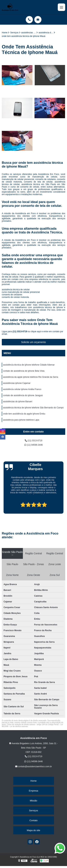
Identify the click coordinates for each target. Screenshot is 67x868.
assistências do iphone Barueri (18, 402)
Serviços (34, 810)
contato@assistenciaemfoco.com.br (34, 766)
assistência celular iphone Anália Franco (22, 389)
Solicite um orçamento (33, 342)
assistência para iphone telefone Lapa (21, 420)
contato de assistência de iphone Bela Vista (24, 371)
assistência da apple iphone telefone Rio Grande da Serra (31, 377)
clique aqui (36, 332)
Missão (33, 801)
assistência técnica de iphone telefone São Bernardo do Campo (33, 408)
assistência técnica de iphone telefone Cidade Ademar (29, 365)
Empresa (33, 791)
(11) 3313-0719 (20, 332)
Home (33, 781)
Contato (34, 820)
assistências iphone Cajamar (17, 383)
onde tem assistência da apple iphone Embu (24, 414)
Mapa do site (33, 830)
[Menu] (61, 7)
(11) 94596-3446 (33, 445)
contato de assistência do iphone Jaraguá (23, 395)
